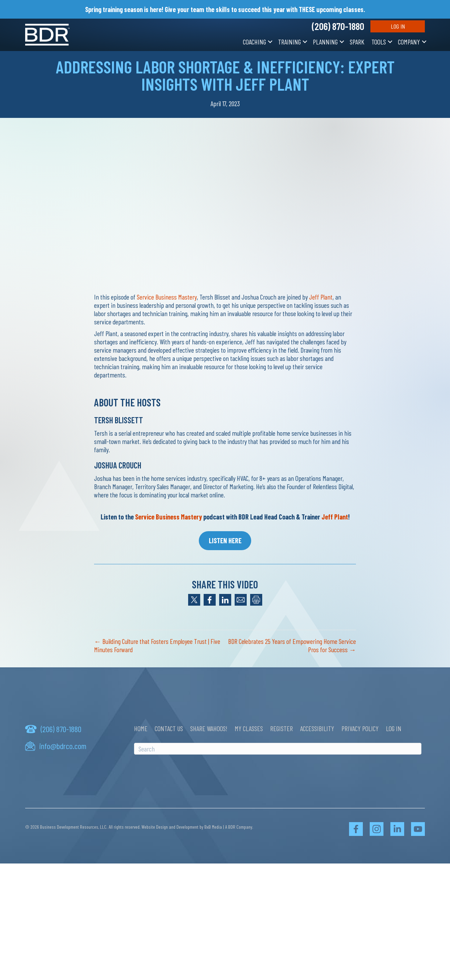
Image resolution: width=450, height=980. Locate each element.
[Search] (278, 749)
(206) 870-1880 (338, 26)
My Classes (249, 728)
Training (289, 42)
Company (409, 42)
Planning (325, 42)
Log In (398, 26)
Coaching (254, 42)
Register (282, 728)
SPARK (357, 42)
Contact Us (169, 728)
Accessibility (317, 728)
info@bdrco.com (63, 746)
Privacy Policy (360, 728)
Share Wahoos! (209, 728)
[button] (270, 42)
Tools (379, 42)
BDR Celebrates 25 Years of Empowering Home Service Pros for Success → (292, 645)
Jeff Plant (321, 297)
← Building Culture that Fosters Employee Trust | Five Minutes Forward (157, 645)
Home (141, 728)
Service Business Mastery (167, 297)
